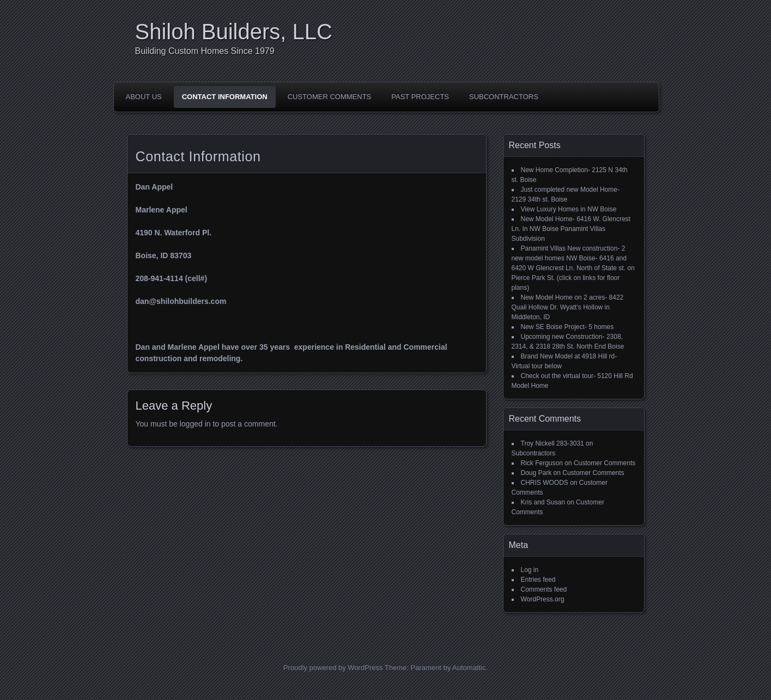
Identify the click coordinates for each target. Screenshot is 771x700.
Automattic (469, 668)
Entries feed (538, 580)
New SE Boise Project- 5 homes (567, 327)
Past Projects (420, 97)
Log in (530, 570)
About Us (144, 97)
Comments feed (544, 589)
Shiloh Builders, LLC (234, 32)
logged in (195, 424)
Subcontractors (504, 97)
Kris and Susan (543, 502)
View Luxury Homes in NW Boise (569, 209)
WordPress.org (543, 599)
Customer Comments (330, 97)
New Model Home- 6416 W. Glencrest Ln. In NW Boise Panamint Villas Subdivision (571, 229)
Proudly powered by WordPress (333, 668)
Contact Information (225, 97)
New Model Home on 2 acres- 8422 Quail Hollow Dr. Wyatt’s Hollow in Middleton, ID (568, 307)
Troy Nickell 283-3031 (553, 443)
